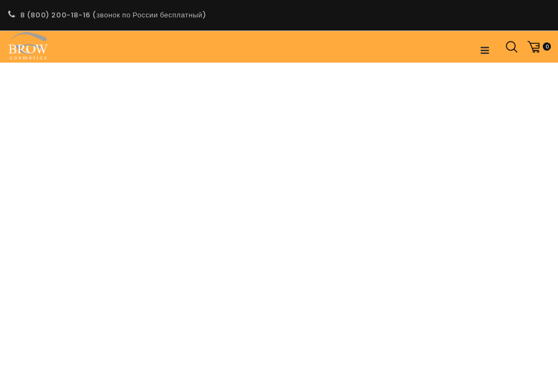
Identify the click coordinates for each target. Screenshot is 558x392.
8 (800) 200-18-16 (55, 15)
